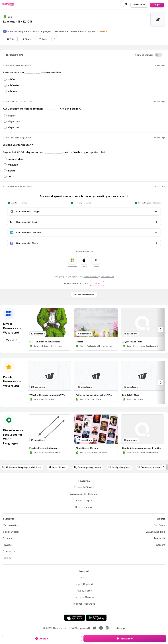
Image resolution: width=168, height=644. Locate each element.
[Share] (27, 39)
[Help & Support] (84, 584)
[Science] (8, 538)
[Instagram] (107, 628)
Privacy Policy (107, 277)
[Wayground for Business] (84, 494)
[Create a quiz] (84, 500)
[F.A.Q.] (84, 578)
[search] (126, 4)
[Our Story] (159, 525)
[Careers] (161, 545)
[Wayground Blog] (155, 532)
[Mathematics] (11, 525)
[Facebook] (101, 628)
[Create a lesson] (84, 507)
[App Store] (75, 618)
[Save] (43, 39)
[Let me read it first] (84, 295)
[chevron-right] (161, 329)
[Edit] (10, 39)
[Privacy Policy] (84, 591)
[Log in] (157, 5)
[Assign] (42, 639)
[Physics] (7, 545)
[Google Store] (96, 618)
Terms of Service (91, 277)
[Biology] (7, 558)
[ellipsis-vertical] (54, 39)
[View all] (12, 340)
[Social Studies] (11, 532)
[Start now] (125, 639)
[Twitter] (95, 628)
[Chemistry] (9, 551)
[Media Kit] (160, 538)
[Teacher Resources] (84, 604)
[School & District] (84, 487)
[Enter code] (139, 5)
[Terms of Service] (84, 597)
